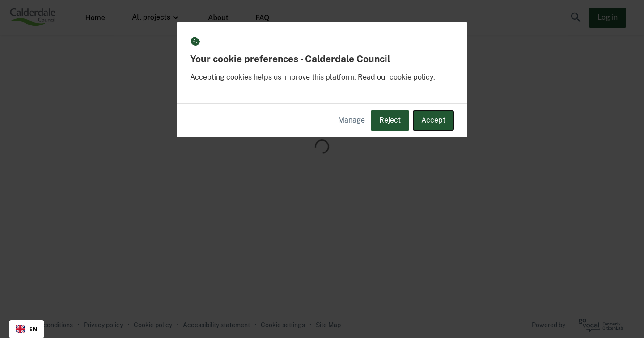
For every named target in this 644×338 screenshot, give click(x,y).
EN (27, 329)
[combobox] (27, 329)
